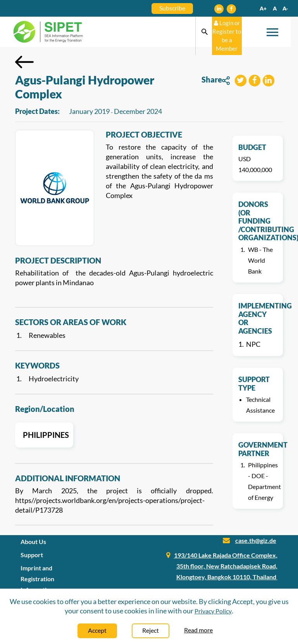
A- (285, 8)
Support (32, 555)
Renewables (47, 335)
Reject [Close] (151, 630)
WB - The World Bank (260, 260)
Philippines (44, 435)
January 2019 (89, 111)
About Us (33, 542)
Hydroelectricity (54, 379)
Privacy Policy (213, 611)
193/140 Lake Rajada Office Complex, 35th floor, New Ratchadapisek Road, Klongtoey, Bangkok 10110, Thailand (226, 566)
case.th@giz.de (256, 540)
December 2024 (138, 111)
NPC (253, 344)
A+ (263, 8)
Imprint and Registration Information (37, 579)
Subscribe (172, 8)
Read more (198, 630)
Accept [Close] (97, 630)
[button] (241, 82)
